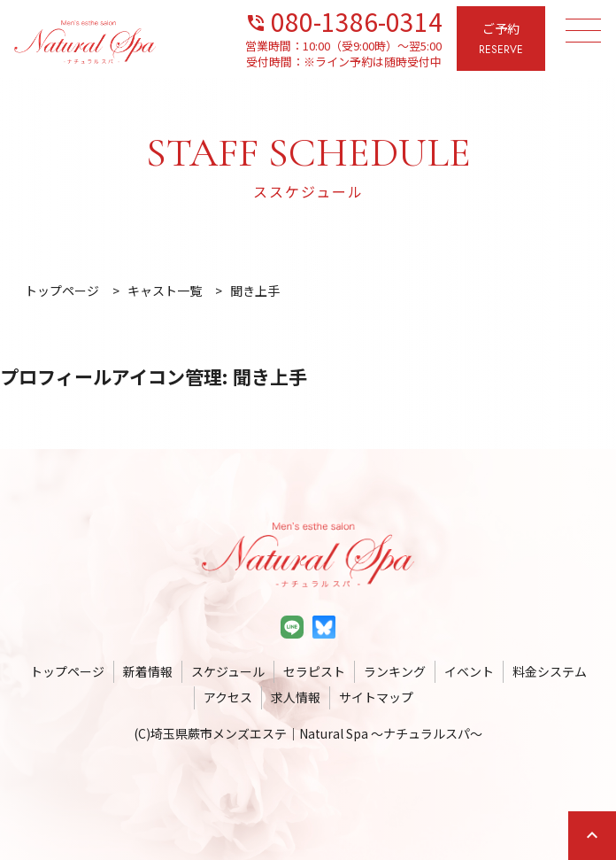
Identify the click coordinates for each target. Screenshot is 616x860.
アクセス (228, 697)
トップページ (67, 671)
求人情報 (296, 697)
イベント (469, 671)
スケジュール (228, 671)
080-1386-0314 (344, 20)
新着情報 (148, 671)
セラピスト (314, 671)
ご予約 (501, 39)
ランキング (395, 671)
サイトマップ (376, 697)
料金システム (550, 671)
